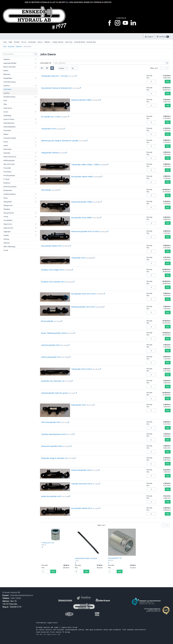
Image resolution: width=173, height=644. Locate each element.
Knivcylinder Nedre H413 (52, 246)
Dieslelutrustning (9, 97)
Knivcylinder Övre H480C (82, 218)
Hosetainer (7, 130)
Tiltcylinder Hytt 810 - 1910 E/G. (55, 76)
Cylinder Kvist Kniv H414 (82, 484)
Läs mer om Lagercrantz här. (49, 634)
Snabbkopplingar (10, 194)
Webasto (7, 243)
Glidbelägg (7, 115)
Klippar (6, 134)
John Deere (7, 89)
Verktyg (6, 239)
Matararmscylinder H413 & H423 (85, 231)
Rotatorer (7, 183)
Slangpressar (8, 205)
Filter (5, 104)
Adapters (7, 59)
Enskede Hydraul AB (11, 592)
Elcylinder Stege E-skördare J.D (54, 458)
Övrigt (6, 250)
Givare (6, 112)
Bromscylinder (47, 321)
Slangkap (7, 209)
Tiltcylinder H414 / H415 (82, 369)
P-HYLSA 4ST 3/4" (48, 543)
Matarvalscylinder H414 (81, 470)
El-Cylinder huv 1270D (51, 117)
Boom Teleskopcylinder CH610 (54, 333)
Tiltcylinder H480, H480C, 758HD (85, 164)
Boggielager (8, 78)
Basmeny (11, 46)
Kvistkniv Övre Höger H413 (53, 270)
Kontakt (17, 42)
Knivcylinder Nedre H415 (82, 508)
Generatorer (8, 108)
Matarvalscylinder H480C (82, 202)
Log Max (6, 93)
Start (5, 42)
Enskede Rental (80, 42)
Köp (168, 82)
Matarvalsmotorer (10, 157)
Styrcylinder (46, 190)
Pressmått (7, 168)
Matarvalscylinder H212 (51, 357)
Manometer (8, 149)
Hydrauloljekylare (10, 127)
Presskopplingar (9, 175)
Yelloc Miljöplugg (9, 247)
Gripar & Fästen (9, 119)
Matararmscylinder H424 (52, 446)
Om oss (24, 42)
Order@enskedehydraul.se (21, 595)
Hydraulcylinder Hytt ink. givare (55, 393)
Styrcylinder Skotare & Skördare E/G (57, 88)
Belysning (7, 74)
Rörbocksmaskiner (10, 187)
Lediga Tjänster (58, 42)
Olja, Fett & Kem (9, 164)
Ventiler (6, 235)
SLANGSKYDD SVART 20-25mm (86, 558)
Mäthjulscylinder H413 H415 (83, 307)
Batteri (6, 70)
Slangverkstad (9, 213)
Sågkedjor (7, 232)
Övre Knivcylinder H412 (51, 422)
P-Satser (7, 179)
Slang (5, 198)
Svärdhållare (8, 220)
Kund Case (69, 42)
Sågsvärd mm (8, 228)
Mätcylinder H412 (79, 405)
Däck (5, 100)
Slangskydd (8, 202)
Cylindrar (19, 46)
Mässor (40, 42)
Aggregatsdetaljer (10, 63)
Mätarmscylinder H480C (82, 100)
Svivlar (6, 217)
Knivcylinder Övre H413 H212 (84, 294)
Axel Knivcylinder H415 (51, 345)
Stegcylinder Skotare (50, 153)
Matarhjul (7, 153)
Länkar (6, 145)
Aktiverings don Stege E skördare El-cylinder (60, 141)
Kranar (6, 142)
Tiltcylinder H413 (79, 258)
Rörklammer (8, 190)
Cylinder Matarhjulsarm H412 (54, 434)
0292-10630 (16, 598)
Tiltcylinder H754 (48, 129)
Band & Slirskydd (9, 67)
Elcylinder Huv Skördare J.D (53, 381)
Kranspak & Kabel (10, 138)
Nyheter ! (48, 42)
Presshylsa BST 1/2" (115, 558)
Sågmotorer (8, 224)
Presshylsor (8, 172)
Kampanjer (32, 42)
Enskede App (91, 42)
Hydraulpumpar (9, 123)
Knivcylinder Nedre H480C (82, 176)
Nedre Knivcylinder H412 (52, 496)
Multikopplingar (9, 160)
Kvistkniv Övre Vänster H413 (53, 282)
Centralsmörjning (9, 82)
